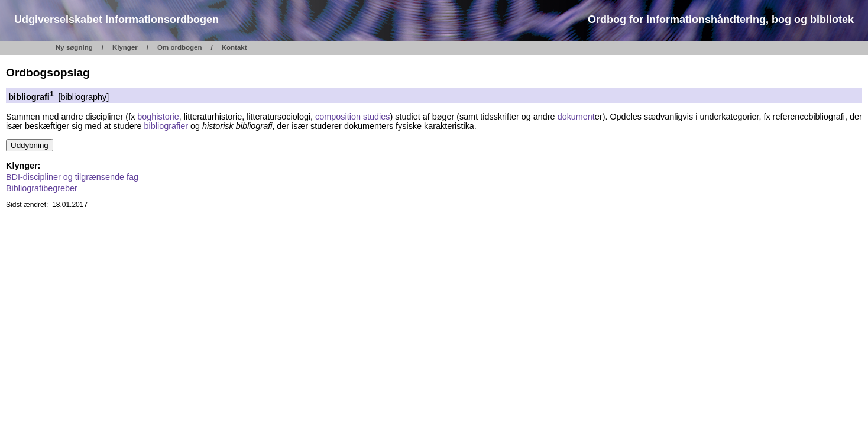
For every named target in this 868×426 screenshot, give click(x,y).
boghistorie (158, 117)
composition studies (352, 117)
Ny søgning (74, 47)
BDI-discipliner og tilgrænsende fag (72, 177)
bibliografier (166, 126)
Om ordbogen (180, 47)
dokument (576, 117)
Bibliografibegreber (42, 188)
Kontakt (234, 47)
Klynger (125, 47)
